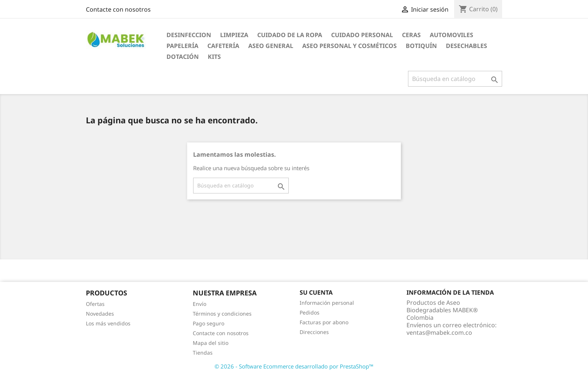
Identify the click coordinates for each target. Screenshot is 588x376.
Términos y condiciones (222, 314)
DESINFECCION (189, 35)
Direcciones (314, 332)
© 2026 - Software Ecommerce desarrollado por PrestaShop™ (294, 366)
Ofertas (95, 304)
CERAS (411, 35)
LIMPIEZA (234, 35)
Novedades (100, 314)
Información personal (327, 303)
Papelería (182, 46)
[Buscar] (455, 79)
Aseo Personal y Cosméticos (349, 46)
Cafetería (223, 46)
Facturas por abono (324, 322)
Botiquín (421, 46)
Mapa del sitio (211, 343)
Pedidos (310, 312)
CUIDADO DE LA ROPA (290, 35)
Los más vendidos (108, 323)
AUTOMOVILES (451, 35)
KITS (214, 57)
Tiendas (203, 353)
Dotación (183, 57)
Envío (199, 304)
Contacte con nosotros (118, 9)
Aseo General (271, 46)
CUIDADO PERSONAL (362, 35)
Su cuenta (316, 292)
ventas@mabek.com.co (439, 333)
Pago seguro (208, 323)
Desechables (466, 46)
